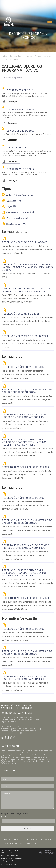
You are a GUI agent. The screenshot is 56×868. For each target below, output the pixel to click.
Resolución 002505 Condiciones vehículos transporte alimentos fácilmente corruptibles (24, 442)
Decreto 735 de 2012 (20, 90)
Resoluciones (14, 224)
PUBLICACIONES (46, 840)
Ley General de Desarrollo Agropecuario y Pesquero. (27, 134)
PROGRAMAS (19, 840)
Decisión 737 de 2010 (20, 148)
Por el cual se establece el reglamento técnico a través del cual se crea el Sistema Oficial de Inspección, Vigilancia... (25, 424)
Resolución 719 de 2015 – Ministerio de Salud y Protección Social (27, 391)
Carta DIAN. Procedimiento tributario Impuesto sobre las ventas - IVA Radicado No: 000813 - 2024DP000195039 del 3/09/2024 (27, 299)
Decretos (11, 201)
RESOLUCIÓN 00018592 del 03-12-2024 (25, 336)
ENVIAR (27, 829)
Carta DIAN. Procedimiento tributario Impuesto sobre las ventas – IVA (27, 290)
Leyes (10, 207)
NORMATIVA (32, 840)
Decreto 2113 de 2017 (21, 169)
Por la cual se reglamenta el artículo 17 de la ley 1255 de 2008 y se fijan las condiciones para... (25, 95)
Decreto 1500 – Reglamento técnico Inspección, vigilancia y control (26, 416)
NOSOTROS (7, 840)
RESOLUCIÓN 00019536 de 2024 (21, 314)
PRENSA (5, 843)
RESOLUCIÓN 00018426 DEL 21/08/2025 (25, 242)
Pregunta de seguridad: (15, 814)
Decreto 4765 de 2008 (21, 109)
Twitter (2, 738)
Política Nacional (15, 218)
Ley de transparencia (10, 856)
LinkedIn (12, 738)
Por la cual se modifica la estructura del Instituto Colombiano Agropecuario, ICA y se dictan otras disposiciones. (25, 115)
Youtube (5, 738)
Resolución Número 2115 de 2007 (23, 367)
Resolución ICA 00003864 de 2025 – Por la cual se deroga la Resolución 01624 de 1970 (28, 267)
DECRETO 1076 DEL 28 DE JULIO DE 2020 (25, 467)
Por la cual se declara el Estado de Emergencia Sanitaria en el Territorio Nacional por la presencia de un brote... (27, 343)
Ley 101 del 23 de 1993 (21, 131)
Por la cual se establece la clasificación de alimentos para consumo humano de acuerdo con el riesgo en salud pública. (27, 399)
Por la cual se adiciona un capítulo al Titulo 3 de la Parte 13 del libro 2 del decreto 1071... (26, 174)
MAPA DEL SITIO (32, 843)
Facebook (15, 738)
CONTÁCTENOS (17, 843)
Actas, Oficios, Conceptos (19, 195)
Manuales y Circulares (18, 212)
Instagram (9, 738)
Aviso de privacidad (9, 865)
